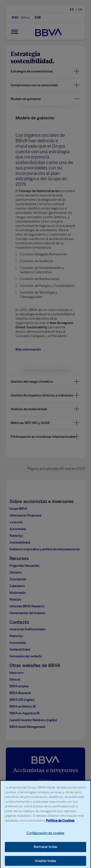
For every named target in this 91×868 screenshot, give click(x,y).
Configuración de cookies (45, 835)
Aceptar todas (46, 863)
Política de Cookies (60, 822)
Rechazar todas (45, 849)
